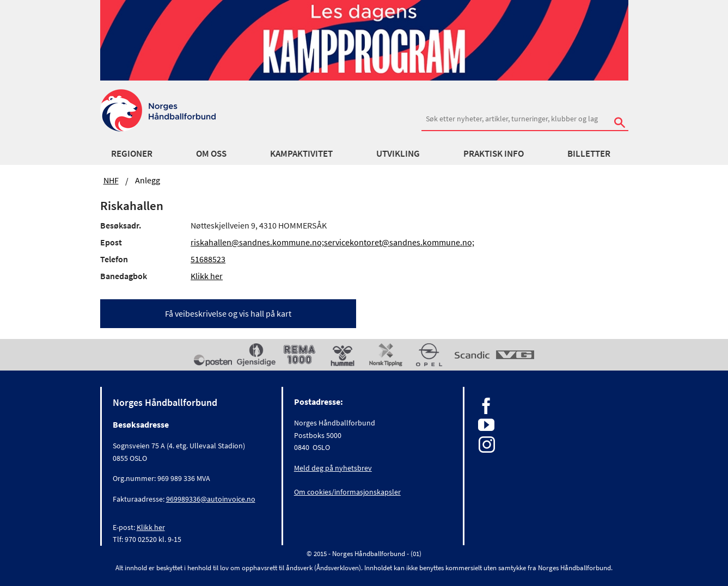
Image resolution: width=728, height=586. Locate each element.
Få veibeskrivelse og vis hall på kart (228, 313)
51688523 (208, 259)
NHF (111, 180)
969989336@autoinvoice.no (211, 499)
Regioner (132, 153)
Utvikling (398, 153)
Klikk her (207, 276)
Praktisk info (494, 153)
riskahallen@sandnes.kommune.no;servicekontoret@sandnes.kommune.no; (332, 242)
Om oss (211, 153)
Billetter (589, 153)
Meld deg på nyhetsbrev (333, 468)
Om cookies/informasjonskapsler (347, 492)
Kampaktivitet (301, 153)
